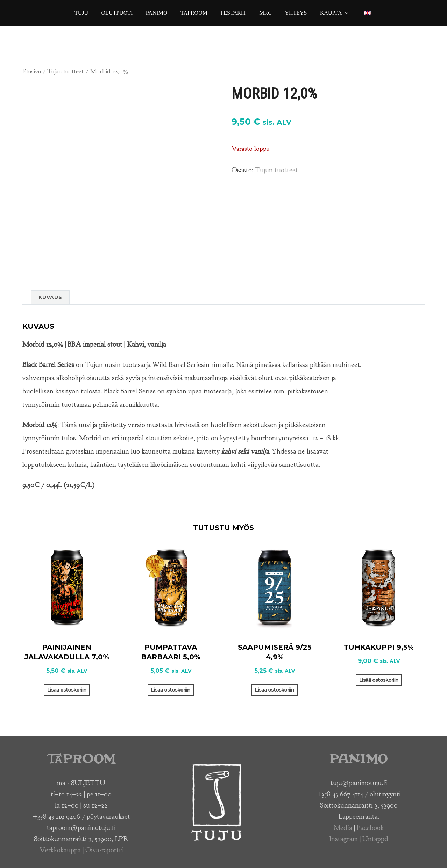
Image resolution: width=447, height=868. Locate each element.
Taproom (194, 13)
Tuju (81, 13)
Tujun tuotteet (65, 71)
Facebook (370, 828)
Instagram (344, 839)
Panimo (157, 13)
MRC (265, 13)
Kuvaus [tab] (50, 297)
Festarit (233, 13)
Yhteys (296, 13)
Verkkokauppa (60, 850)
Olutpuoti (117, 13)
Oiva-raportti (104, 850)
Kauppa (335, 13)
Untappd (375, 839)
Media (343, 828)
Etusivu (32, 71)
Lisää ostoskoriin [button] (67, 690)
